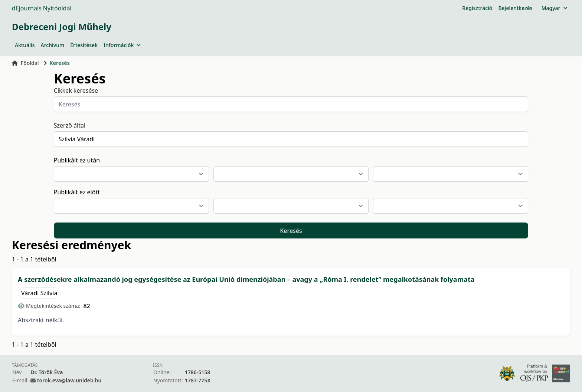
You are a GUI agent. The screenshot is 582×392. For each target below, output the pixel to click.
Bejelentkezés (515, 8)
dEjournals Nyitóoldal (42, 8)
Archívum (53, 45)
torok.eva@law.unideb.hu (69, 380)
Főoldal (25, 63)
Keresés (291, 231)
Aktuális (25, 45)
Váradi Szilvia (39, 293)
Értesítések (84, 45)
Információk (122, 45)
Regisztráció (477, 8)
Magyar (554, 8)
